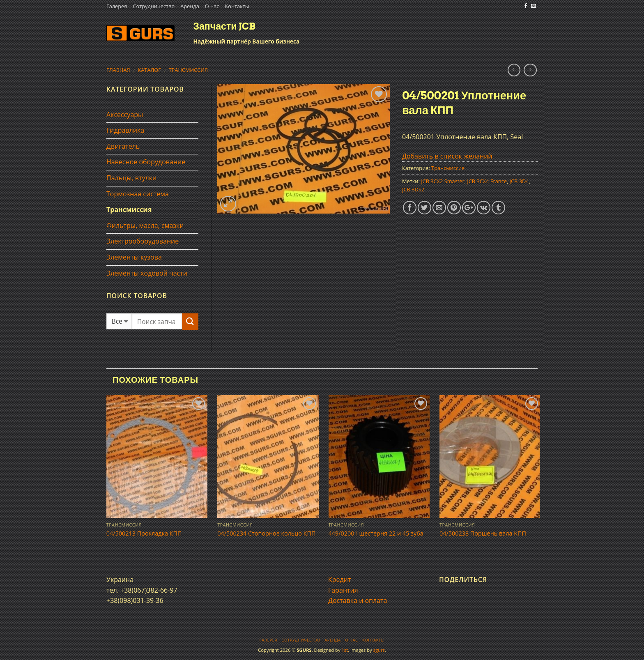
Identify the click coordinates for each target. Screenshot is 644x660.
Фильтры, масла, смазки (145, 225)
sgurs (379, 650)
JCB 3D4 (519, 181)
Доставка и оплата (358, 600)
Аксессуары (125, 115)
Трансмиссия (189, 70)
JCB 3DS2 (413, 189)
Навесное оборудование (146, 162)
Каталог (149, 70)
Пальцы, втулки (131, 178)
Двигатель (123, 146)
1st (345, 650)
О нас (212, 6)
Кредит (339, 580)
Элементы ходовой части (147, 273)
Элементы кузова (134, 257)
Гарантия (343, 590)
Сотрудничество (154, 6)
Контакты (237, 6)
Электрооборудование (143, 241)
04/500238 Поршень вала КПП (483, 534)
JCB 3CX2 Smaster (443, 181)
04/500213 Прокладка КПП (144, 534)
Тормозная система (138, 194)
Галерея (117, 6)
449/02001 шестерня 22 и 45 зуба (376, 534)
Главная (118, 70)
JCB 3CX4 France (487, 181)
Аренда (190, 6)
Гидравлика (125, 130)
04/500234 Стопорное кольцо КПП (266, 534)
